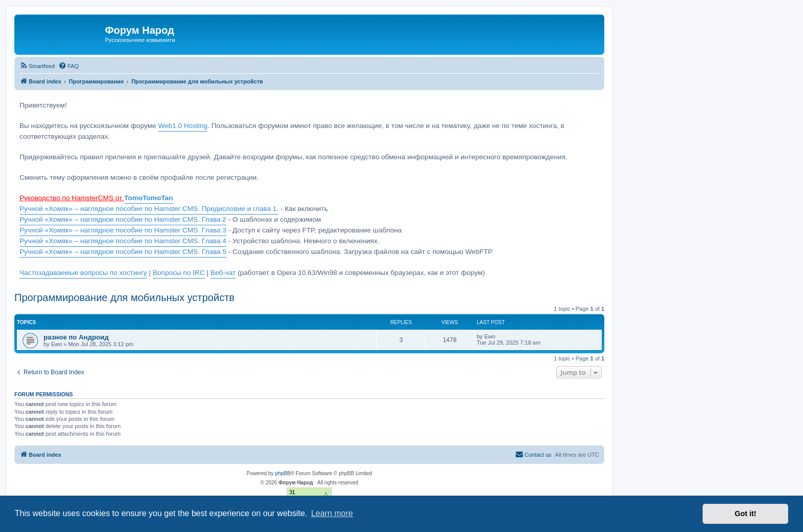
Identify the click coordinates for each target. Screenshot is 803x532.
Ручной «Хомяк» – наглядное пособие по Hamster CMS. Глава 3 (123, 230)
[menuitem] (37, 66)
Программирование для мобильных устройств (124, 297)
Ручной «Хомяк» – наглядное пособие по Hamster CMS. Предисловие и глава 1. (149, 209)
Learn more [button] (332, 513)
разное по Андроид (76, 337)
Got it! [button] (746, 514)
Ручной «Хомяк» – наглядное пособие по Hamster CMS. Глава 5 (123, 252)
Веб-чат (223, 273)
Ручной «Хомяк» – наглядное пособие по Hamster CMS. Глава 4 (123, 241)
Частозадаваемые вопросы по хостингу (83, 273)
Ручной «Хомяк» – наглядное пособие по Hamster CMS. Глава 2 (123, 219)
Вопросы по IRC (179, 273)
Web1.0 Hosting (183, 126)
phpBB (283, 473)
